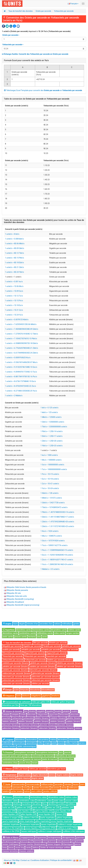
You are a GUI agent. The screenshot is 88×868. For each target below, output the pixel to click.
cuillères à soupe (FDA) (67, 828)
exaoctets (7, 718)
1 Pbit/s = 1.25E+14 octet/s (52, 431)
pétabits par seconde (71, 646)
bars (61, 752)
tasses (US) (61, 814)
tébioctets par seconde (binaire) (16, 677)
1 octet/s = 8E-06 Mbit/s (15, 244)
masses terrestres (10, 851)
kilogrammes (41, 837)
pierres (78, 844)
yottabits (15, 715)
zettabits (6, 715)
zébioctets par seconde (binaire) (45, 680)
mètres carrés (74, 630)
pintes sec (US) (53, 808)
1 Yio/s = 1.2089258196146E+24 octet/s (57, 564)
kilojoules (25, 690)
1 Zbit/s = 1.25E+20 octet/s (52, 441)
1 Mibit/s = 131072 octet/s (51, 498)
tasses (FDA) (50, 828)
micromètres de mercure (43, 756)
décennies (55, 788)
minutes (68, 784)
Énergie (7, 690)
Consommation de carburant (16, 702)
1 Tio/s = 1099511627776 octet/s (54, 545)
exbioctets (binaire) (29, 728)
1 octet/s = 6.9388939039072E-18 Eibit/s (21, 343)
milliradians (67, 624)
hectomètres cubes (38, 797)
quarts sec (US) (39, 808)
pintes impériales (26, 821)
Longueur (8, 740)
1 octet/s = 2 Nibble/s (14, 396)
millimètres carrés (45, 633)
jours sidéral (37, 791)
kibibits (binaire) (42, 718)
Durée (7, 784)
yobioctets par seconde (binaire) (16, 684)
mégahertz (36, 696)
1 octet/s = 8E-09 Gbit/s (15, 248)
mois (25, 788)
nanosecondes (19, 784)
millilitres (72, 804)
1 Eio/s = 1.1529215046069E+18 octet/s (57, 555)
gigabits (50, 711)
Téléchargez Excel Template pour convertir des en (43, 90)
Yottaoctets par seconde (64, 11)
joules (16, 690)
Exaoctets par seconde (56, 656)
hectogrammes (54, 837)
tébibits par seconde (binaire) (69, 663)
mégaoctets (42, 715)
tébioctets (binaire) (65, 725)
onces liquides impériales (62, 821)
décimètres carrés (10, 633)
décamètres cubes (56, 797)
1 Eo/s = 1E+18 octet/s (50, 479)
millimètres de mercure (65, 756)
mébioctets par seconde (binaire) (17, 673)
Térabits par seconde (52, 646)
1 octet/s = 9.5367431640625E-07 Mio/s (21, 362)
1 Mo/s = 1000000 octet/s (51, 460)
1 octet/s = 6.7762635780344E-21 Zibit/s (21, 348)
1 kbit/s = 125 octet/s (49, 412)
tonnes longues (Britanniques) (60, 844)
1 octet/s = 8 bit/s (12, 234)
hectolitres (27, 804)
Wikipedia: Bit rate (14, 593)
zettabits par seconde (31, 649)
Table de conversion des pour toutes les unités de (44, 221)
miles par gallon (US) (41, 702)
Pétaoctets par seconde (34, 656)
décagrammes (68, 837)
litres (45, 804)
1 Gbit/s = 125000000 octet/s (52, 422)
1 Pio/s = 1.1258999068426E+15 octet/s (57, 550)
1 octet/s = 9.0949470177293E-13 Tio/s (21, 372)
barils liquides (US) (25, 811)
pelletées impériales (11, 824)
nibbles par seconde (40, 684)
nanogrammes (64, 841)
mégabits (41, 711)
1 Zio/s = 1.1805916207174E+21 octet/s (57, 560)
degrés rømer (38, 778)
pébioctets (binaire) (11, 728)
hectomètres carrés (41, 630)
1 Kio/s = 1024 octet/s (50, 531)
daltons (36, 848)
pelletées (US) (67, 808)
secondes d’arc (46, 624)
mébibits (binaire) (58, 718)
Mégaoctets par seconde (34, 653)
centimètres (74, 740)
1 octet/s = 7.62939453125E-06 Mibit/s (21, 324)
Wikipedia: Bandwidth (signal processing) (23, 605)
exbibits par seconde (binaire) (42, 667)
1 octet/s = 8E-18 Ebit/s (14, 263)
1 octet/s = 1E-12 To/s (14, 296)
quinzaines (17, 788)
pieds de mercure (50, 759)
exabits (74, 711)
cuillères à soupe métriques (50, 831)
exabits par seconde (11, 649)
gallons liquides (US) (44, 811)
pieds (54, 743)
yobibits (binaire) (73, 722)
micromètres (19, 743)
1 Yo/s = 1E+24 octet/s (50, 488)
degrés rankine (63, 775)
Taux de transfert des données (21, 11)
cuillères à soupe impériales (70, 824)
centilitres (62, 804)
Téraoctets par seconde (13, 656)
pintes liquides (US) (11, 814)
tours (15, 624)
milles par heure (21, 769)
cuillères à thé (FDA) (11, 831)
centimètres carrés (28, 633)
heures (76, 784)
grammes (80, 837)
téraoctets (64, 715)
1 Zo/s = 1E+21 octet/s (50, 484)
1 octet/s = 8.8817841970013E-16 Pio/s (21, 377)
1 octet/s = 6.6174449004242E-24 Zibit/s (21, 353)
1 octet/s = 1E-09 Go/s (14, 291)
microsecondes (33, 784)
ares (39, 637)
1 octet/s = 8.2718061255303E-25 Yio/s (21, 391)
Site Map (16, 860)
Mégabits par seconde (12, 646)
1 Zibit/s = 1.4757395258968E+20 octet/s (57, 522)
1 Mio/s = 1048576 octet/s (51, 536)
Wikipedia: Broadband (15, 602)
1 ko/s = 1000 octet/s (49, 455)
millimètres (7, 743)
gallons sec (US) (23, 808)
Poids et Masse (11, 837)
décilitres (52, 804)
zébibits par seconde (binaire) (69, 667)
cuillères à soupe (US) (12, 818)
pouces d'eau (25, 763)
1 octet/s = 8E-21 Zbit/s (14, 267)
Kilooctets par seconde (12, 653)
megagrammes (27, 837)
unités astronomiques (27, 746)
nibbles (78, 728)
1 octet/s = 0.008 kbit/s (14, 239)
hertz (19, 696)
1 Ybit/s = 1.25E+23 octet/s (52, 446)
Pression (8, 752)
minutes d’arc (32, 624)
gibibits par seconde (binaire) (43, 663)
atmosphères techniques (47, 752)
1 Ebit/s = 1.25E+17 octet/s (52, 436)
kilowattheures (48, 690)
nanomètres (31, 743)
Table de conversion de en (37, 99)
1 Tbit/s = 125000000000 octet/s (54, 427)
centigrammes (22, 841)
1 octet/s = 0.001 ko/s (14, 282)
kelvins (52, 775)
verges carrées (73, 633)
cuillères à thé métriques (74, 831)
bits (26, 711)
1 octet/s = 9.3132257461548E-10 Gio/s (21, 367)
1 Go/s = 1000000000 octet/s (52, 465)
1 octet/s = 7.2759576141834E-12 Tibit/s (21, 334)
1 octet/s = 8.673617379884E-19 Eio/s (20, 381)
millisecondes (47, 784)
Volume (7, 797)
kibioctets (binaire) (11, 725)
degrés (22, 624)
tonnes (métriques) (11, 844)
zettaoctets (17, 718)
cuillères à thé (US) (31, 818)
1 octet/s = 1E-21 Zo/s (14, 310)
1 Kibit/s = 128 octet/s (50, 493)
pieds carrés (8, 637)
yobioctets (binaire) (65, 728)
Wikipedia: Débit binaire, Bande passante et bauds (26, 587)
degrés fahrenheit (40, 775)
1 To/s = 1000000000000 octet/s (54, 469)
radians (57, 624)
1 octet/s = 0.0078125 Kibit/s (17, 320)
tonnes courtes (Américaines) (33, 844)
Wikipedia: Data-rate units (17, 596)
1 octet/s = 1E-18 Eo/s (14, 305)
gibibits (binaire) (74, 718)
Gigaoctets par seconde (57, 653)
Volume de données (13, 711)
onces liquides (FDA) (34, 828)
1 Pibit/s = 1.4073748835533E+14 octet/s (57, 512)
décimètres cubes (10, 801)
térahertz (56, 696)
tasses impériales (49, 824)
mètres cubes (71, 797)
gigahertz (46, 696)
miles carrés (59, 633)
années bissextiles (41, 788)
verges (47, 743)
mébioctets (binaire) (29, 725)
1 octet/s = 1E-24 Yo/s (14, 315)
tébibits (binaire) (10, 722)
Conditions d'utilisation (40, 860)
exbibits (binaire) (41, 722)
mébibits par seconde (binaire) (16, 663)
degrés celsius (25, 775)
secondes (59, 784)
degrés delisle (77, 775)
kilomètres (20, 740)
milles (40, 743)
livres (5, 848)
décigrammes (8, 841)
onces (11, 848)
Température (10, 775)
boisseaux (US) (9, 811)
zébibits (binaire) (57, 722)
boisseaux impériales (30, 824)
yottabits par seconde (51, 649)
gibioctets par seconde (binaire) (46, 673)
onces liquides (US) (47, 814)
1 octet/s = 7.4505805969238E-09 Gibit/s (22, 329)
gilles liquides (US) (29, 814)
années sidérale (50, 791)
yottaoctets (28, 718)
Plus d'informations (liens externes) (20, 581)
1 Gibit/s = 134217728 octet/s (53, 503)
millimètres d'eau (66, 759)
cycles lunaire (17, 791)
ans (30, 788)
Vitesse (7, 769)
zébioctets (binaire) (47, 728)
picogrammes (77, 841)
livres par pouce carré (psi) (14, 756)
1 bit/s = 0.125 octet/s (49, 408)
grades (76, 624)
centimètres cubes (27, 801)
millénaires (73, 788)
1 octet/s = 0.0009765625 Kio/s (18, 358)
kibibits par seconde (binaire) (60, 660)
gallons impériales (64, 818)
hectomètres (32, 740)
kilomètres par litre (11, 705)
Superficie (8, 630)
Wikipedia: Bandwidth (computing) (20, 599)
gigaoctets (54, 715)
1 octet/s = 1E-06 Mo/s (14, 286)
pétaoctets (75, 715)
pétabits (66, 711)
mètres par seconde (38, 769)
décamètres (43, 740)
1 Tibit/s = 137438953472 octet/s (54, 507)
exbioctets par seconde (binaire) (16, 680)
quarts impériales (10, 821)
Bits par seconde (41, 643)
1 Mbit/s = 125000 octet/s (51, 417)
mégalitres (7, 804)
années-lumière (9, 746)
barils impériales (48, 818)
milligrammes (35, 841)
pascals (68, 752)
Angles (7, 624)
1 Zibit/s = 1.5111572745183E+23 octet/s (57, 526)
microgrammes (49, 841)
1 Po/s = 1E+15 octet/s (50, 474)
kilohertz (26, 696)
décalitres (37, 804)
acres (45, 637)
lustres (27, 791)
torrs (29, 756)
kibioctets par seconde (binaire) (43, 670)
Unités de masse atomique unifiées (55, 848)
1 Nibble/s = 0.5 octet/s (50, 569)
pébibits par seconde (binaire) (15, 667)
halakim (6, 791)
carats (28, 848)
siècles (64, 788)
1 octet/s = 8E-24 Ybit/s (14, 272)
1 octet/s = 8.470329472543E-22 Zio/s (20, 386)
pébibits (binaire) (25, 722)
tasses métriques (29, 831)
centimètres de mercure (13, 759)
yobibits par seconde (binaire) (15, 670)
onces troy (20, 848)
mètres (53, 740)
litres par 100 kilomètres (31, 705)
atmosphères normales (25, 752)
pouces (61, 743)
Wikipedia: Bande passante (17, 590)
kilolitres (17, 804)
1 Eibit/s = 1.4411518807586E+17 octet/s (57, 517)
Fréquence (9, 696)
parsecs (82, 743)
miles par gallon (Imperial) (63, 702)
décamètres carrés (59, 630)
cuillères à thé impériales (13, 828)
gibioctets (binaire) (47, 725)
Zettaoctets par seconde (13, 660)
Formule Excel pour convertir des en (26, 60)
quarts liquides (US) (62, 811)
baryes (35, 763)
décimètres (62, 740)
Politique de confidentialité (61, 860)
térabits (58, 711)
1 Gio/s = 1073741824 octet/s (53, 541)
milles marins (71, 743)
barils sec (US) (9, 808)
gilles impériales (42, 821)
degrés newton (9, 778)
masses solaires (27, 851)
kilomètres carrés (24, 630)
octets (23, 715)
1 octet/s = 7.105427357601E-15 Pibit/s (21, 339)
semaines (7, 788)
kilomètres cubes (21, 797)
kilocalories (35, 690)
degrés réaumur (23, 778)
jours (82, 784)
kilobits (32, 711)
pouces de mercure (33, 759)
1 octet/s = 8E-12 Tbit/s (14, 253)
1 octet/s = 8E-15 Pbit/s (14, 258)
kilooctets (32, 715)
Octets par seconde (43, 11)
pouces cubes (71, 801)
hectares (32, 637)
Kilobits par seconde (58, 643)
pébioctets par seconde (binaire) (45, 677)
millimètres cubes (44, 801)
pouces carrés (21, 637)
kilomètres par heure (57, 769)
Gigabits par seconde (32, 646)
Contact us (25, 860)
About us (7, 860)
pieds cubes (59, 801)
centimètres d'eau (10, 763)
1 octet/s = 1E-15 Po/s (14, 301)
